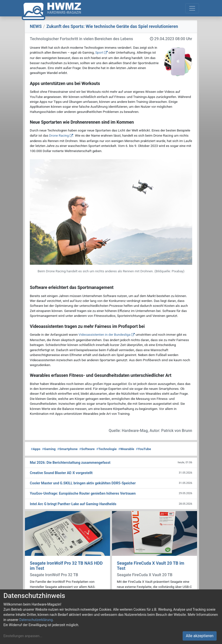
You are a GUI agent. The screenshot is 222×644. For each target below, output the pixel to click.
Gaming (49, 449)
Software (87, 449)
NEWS (36, 26)
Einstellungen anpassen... (23, 636)
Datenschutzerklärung (36, 620)
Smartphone (67, 449)
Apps (36, 449)
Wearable (126, 449)
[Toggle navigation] (192, 8)
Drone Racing (59, 135)
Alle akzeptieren (200, 636)
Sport (99, 52)
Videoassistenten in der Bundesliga (104, 334)
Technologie (106, 449)
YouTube (144, 449)
